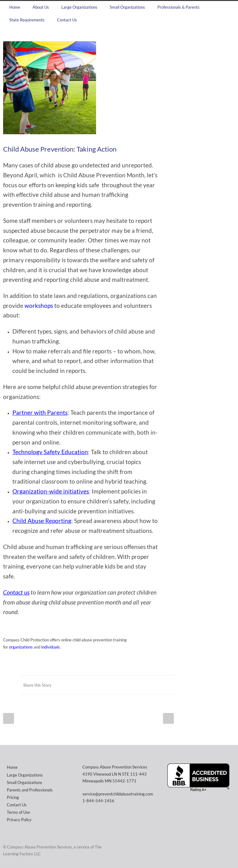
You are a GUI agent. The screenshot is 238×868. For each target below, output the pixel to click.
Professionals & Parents (178, 7)
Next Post (168, 718)
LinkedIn (157, 685)
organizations (21, 647)
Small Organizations (127, 7)
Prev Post (9, 718)
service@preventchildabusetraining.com (118, 794)
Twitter (144, 685)
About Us (41, 7)
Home (15, 7)
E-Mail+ (169, 685)
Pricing (13, 797)
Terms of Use (18, 812)
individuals (51, 647)
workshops (39, 306)
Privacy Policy (19, 820)
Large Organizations (79, 7)
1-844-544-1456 (98, 801)
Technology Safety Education (50, 452)
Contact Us (67, 20)
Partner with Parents (40, 413)
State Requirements (27, 20)
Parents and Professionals (30, 790)
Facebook (132, 685)
